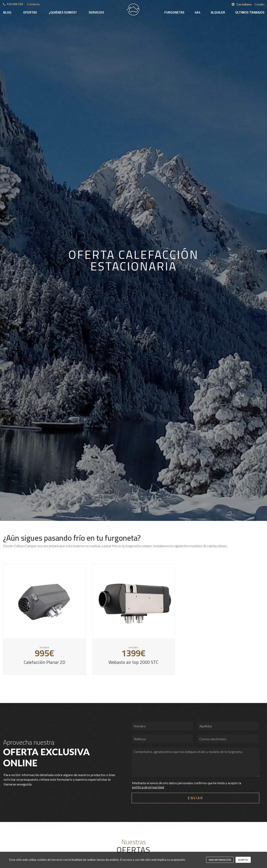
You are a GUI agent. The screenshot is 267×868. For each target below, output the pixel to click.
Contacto (33, 4)
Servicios (96, 12)
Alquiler (218, 12)
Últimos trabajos (250, 12)
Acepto (243, 860)
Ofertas (30, 12)
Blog (7, 12)
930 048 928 (15, 4)
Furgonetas (174, 12)
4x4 (197, 12)
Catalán (259, 4)
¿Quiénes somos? (63, 12)
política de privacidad (148, 787)
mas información (220, 860)
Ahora (44, 648)
